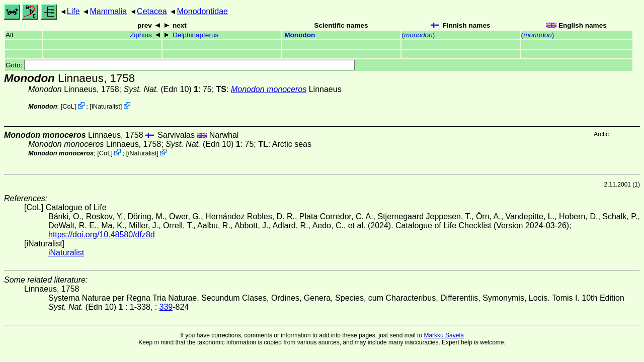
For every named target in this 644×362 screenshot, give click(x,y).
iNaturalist (106, 106)
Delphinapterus (195, 35)
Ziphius (141, 35)
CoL (68, 106)
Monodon (300, 35)
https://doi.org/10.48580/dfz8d (102, 235)
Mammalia (108, 11)
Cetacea (152, 11)
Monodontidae (203, 11)
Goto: (180, 65)
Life (73, 11)
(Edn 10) (161, 89)
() (419, 35)
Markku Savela (444, 335)
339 (166, 307)
